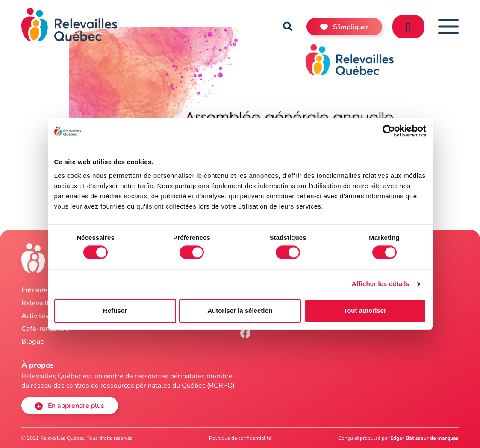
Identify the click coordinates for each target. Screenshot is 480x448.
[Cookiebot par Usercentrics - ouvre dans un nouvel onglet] (389, 131)
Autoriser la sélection (240, 311)
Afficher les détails (381, 284)
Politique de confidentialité (240, 438)
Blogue (33, 342)
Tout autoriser (365, 311)
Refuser (115, 311)
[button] (288, 27)
